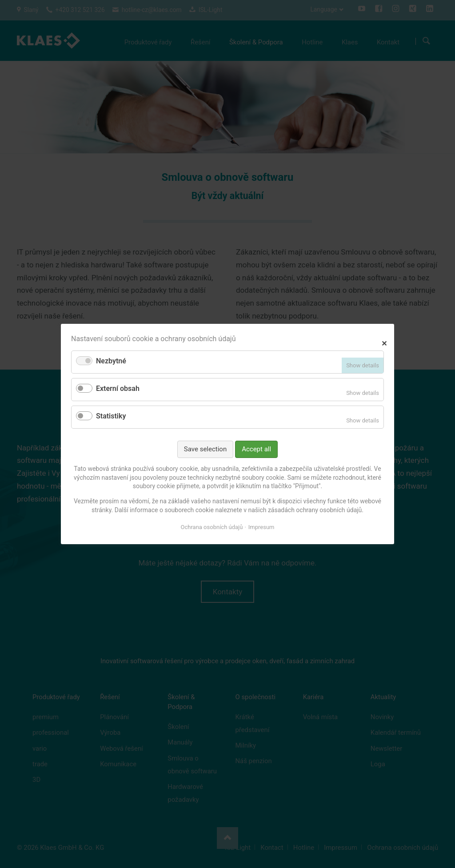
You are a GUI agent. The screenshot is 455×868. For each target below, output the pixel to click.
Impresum (261, 527)
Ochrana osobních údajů (212, 527)
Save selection (205, 449)
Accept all (256, 449)
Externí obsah (118, 388)
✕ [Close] (384, 342)
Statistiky (111, 416)
